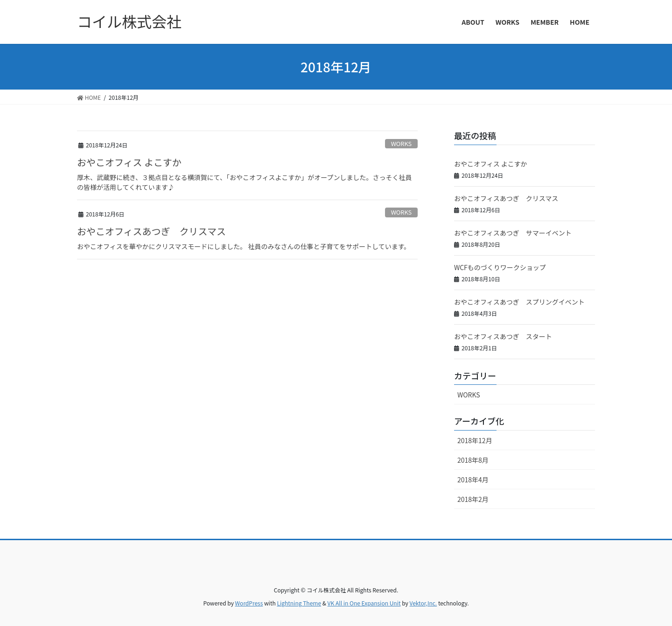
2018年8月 (473, 460)
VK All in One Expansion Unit (364, 603)
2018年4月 (473, 480)
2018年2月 (473, 499)
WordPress (249, 603)
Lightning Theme (299, 603)
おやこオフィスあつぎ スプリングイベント (519, 302)
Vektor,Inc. (423, 603)
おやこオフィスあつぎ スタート (503, 336)
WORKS (401, 143)
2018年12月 (475, 440)
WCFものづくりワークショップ (500, 267)
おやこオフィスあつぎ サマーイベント (513, 233)
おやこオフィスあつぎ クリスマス (151, 231)
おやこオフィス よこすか (129, 162)
